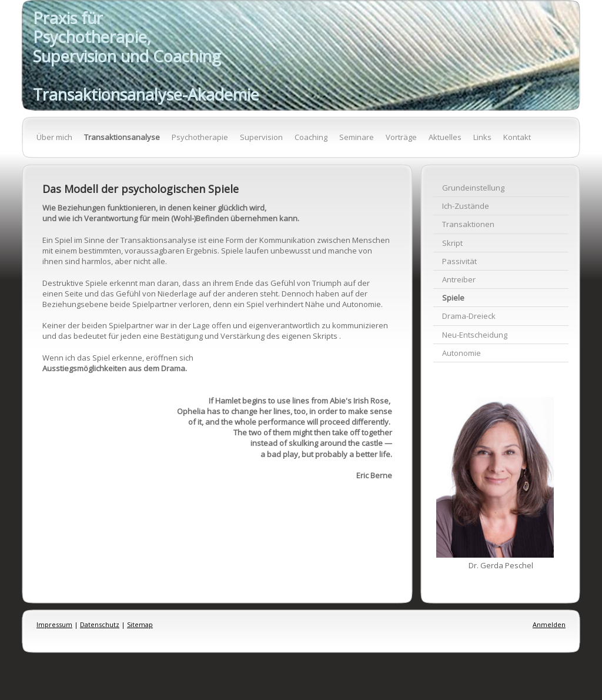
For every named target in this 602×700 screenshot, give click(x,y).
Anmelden (549, 624)
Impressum (54, 624)
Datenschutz (100, 624)
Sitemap (140, 624)
